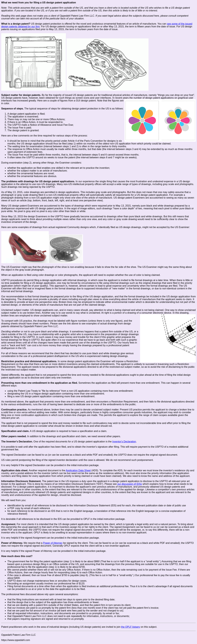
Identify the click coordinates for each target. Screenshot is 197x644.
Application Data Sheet (78, 470)
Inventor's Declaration (124, 442)
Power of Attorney (53, 543)
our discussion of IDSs (130, 484)
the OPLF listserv (131, 627)
